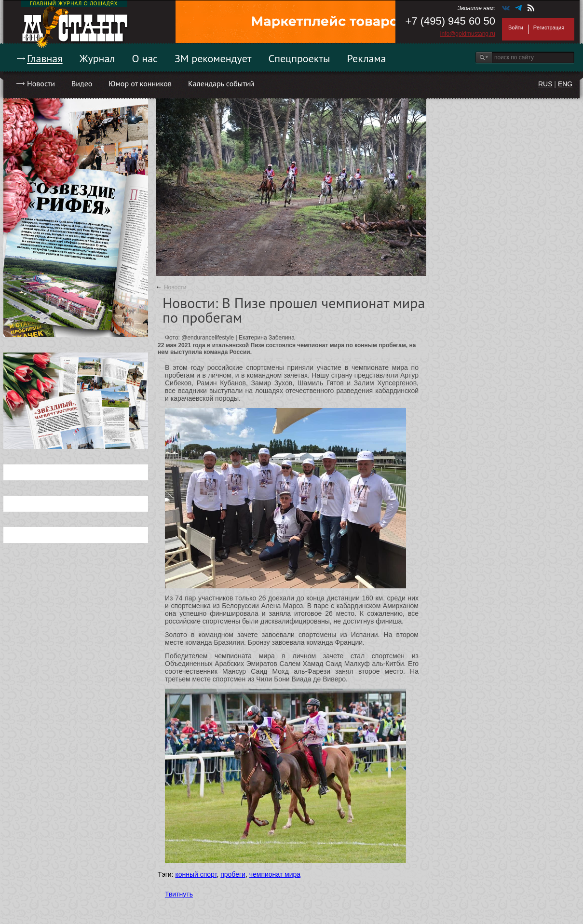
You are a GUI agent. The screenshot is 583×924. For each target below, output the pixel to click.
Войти (516, 27)
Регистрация (549, 27)
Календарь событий (221, 83)
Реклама (367, 58)
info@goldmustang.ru (468, 34)
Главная (45, 58)
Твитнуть (179, 894)
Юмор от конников (140, 83)
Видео (82, 83)
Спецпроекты (299, 58)
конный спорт (196, 874)
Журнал (97, 58)
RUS (545, 84)
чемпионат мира (275, 874)
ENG (565, 84)
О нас (145, 58)
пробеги (233, 874)
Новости (41, 83)
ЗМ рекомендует (213, 58)
